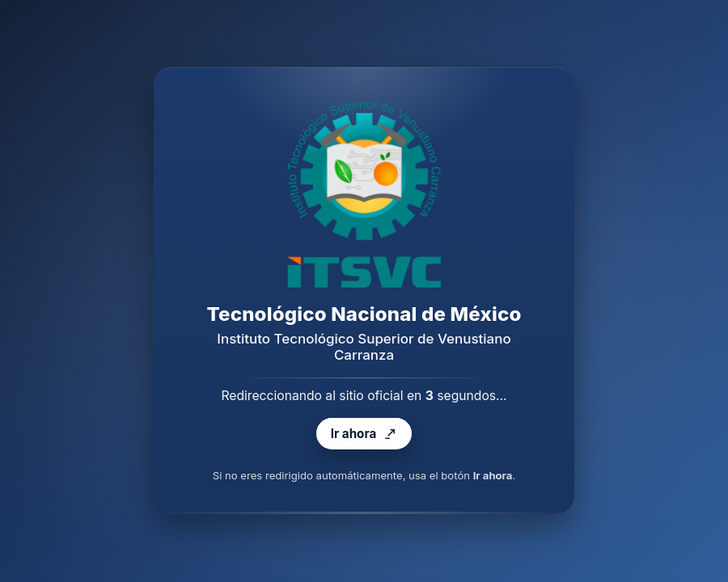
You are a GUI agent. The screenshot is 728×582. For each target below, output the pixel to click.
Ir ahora (364, 434)
